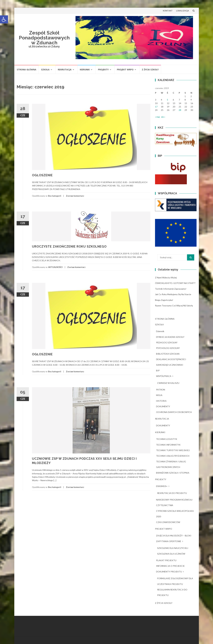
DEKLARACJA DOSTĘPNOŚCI (171, 359)
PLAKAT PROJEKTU (166, 560)
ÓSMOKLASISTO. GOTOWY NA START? (175, 283)
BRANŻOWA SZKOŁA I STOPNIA (173, 473)
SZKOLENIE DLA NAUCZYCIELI (173, 548)
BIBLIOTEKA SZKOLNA (168, 354)
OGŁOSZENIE (42, 175)
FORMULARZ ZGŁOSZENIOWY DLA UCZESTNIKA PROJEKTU (175, 581)
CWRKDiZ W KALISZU (168, 383)
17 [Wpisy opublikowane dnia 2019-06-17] (156, 107)
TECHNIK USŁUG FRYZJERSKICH (173, 456)
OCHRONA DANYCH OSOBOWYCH (174, 412)
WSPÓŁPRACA (164, 376)
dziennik (160, 331)
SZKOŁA (45, 70)
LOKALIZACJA (183, 11)
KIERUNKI (85, 70)
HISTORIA (161, 401)
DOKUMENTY (163, 406)
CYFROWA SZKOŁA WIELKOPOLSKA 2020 (175, 514)
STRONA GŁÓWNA (27, 70)
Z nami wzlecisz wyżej (166, 278)
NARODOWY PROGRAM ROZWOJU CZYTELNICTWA (174, 502)
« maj (157, 117)
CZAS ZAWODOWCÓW (168, 522)
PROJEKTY (103, 70)
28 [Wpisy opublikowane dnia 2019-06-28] (180, 110)
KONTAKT (168, 11)
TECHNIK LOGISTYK (167, 439)
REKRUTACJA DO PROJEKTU (172, 493)
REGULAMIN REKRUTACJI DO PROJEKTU (172, 592)
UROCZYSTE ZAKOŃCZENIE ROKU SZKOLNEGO (69, 246)
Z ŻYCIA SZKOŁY (150, 70)
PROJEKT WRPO (125, 70)
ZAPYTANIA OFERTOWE (169, 541)
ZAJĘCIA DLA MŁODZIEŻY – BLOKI (174, 536)
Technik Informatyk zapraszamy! (171, 289)
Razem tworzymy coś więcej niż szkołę (174, 306)
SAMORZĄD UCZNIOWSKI (170, 365)
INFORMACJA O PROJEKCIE (170, 566)
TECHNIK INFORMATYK (168, 445)
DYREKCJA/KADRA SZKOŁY (170, 337)
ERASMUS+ (162, 486)
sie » (163, 117)
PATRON (161, 390)
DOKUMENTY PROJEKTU (169, 572)
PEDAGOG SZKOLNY (167, 342)
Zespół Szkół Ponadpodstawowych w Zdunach (44, 38)
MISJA (159, 395)
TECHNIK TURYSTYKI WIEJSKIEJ (173, 450)
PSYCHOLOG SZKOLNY (168, 348)
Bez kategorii (55, 196)
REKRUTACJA (65, 70)
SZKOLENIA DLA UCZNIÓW (171, 554)
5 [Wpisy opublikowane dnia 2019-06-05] (167, 100)
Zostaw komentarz (75, 196)
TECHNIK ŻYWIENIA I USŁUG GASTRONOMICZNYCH (171, 464)
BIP (158, 370)
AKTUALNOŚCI (55, 267)
